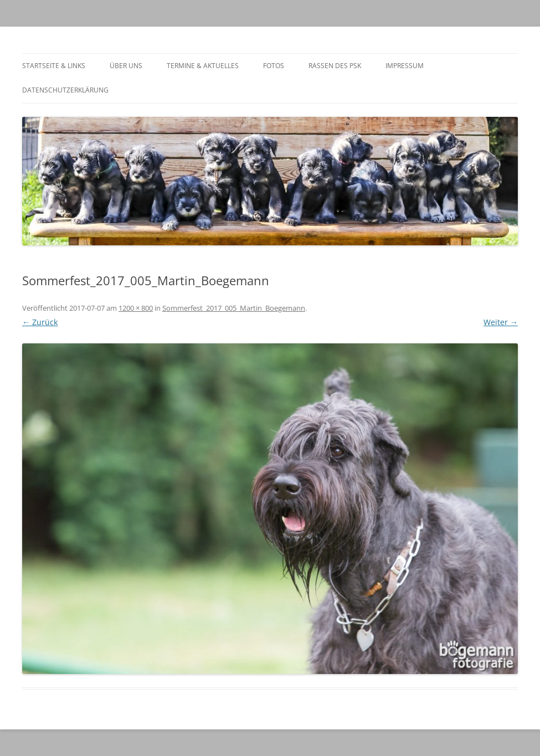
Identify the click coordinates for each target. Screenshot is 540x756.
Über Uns (126, 66)
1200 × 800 (136, 308)
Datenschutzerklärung (65, 90)
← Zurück (40, 322)
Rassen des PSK (335, 66)
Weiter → (501, 322)
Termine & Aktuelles (203, 66)
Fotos (274, 66)
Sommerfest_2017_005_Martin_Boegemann (234, 308)
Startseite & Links (54, 66)
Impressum (405, 66)
